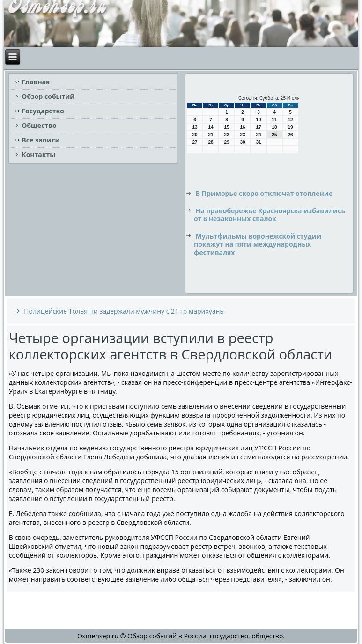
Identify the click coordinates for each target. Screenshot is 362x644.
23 (242, 135)
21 (211, 135)
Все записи (41, 140)
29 (226, 142)
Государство (43, 111)
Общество (39, 125)
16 (242, 127)
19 (290, 127)
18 (274, 127)
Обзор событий (48, 96)
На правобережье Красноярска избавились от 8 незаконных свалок (270, 215)
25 (274, 135)
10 (258, 120)
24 (258, 135)
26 (290, 135)
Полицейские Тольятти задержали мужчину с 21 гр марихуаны (124, 311)
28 (211, 142)
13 (195, 127)
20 (195, 135)
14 (211, 127)
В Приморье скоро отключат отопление (264, 193)
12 (290, 120)
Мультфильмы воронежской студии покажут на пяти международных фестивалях (258, 244)
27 (195, 142)
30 (242, 142)
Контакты (38, 154)
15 (226, 127)
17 (258, 127)
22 (226, 135)
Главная (36, 82)
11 (274, 120)
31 (258, 142)
